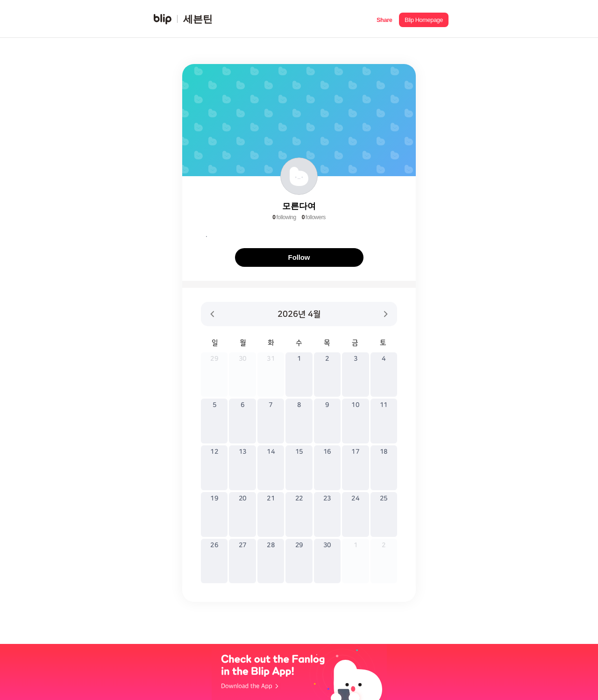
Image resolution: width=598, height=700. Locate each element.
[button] (384, 19)
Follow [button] (299, 257)
